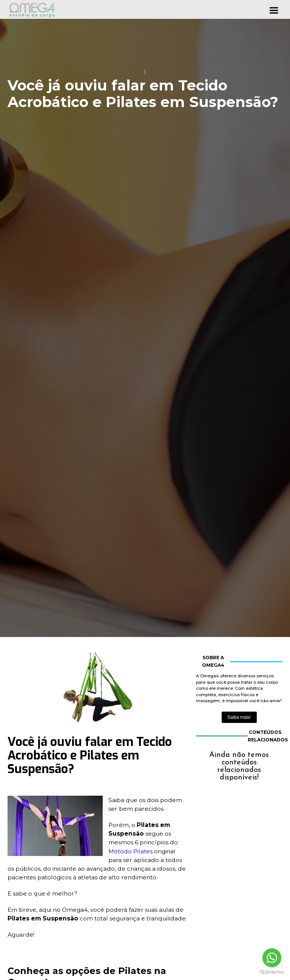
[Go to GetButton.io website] (272, 972)
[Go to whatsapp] (272, 958)
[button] (274, 9)
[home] (32, 10)
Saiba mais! (239, 717)
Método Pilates (130, 851)
